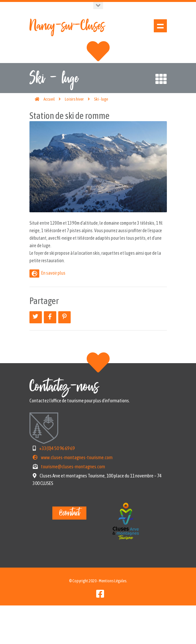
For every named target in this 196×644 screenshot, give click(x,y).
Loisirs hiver (74, 138)
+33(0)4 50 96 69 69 (57, 487)
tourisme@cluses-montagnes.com (73, 505)
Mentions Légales (113, 619)
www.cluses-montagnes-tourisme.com (77, 496)
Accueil (49, 138)
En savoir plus (53, 312)
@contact (69, 552)
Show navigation (160, 26)
